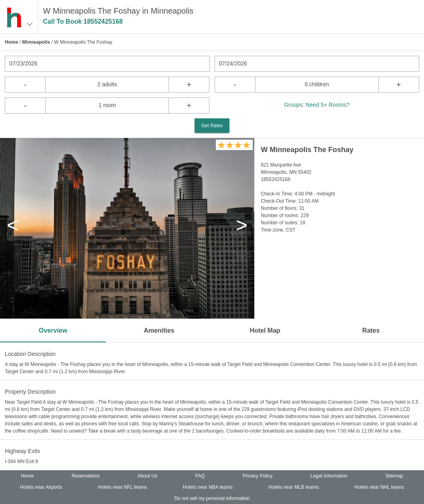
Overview (53, 330)
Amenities (159, 330)
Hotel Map (265, 330)
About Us (147, 476)
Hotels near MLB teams (293, 487)
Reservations (85, 476)
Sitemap (394, 476)
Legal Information (329, 476)
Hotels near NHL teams (379, 487)
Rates (371, 330)
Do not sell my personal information (212, 498)
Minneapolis (36, 42)
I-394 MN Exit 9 (21, 461)
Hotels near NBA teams (208, 487)
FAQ (200, 476)
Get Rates (212, 126)
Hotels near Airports (41, 487)
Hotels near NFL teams (123, 487)
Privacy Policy (258, 476)
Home (11, 42)
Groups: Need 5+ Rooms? (317, 105)
